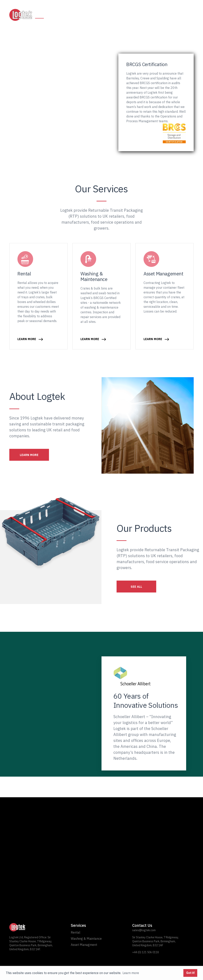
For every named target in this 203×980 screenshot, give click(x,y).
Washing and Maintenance (79, 15)
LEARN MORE (29, 455)
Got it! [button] (190, 973)
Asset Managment (84, 945)
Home (39, 15)
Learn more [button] (131, 973)
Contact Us (183, 15)
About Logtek (155, 15)
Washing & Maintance (86, 939)
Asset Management (124, 15)
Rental (56, 15)
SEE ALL (136, 587)
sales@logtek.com (144, 930)
